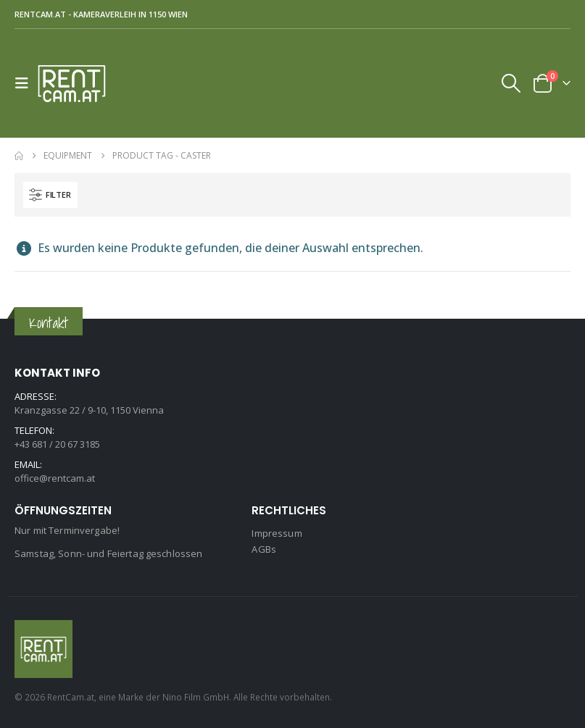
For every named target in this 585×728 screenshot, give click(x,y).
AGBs (264, 549)
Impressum (277, 533)
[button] (26, 83)
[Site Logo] (78, 83)
